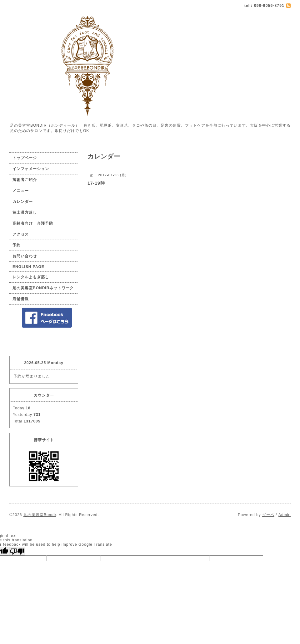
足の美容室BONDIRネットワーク (43, 288)
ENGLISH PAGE (28, 267)
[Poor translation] (17, 551)
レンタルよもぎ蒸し (31, 277)
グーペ (268, 515)
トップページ (25, 158)
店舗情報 (21, 299)
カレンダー (23, 202)
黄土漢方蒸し (25, 212)
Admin (285, 515)
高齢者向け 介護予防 (33, 223)
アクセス (21, 234)
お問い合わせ (25, 256)
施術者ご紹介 (25, 180)
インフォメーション (31, 169)
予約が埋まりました (32, 376)
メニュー (21, 191)
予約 (17, 245)
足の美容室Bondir (40, 515)
